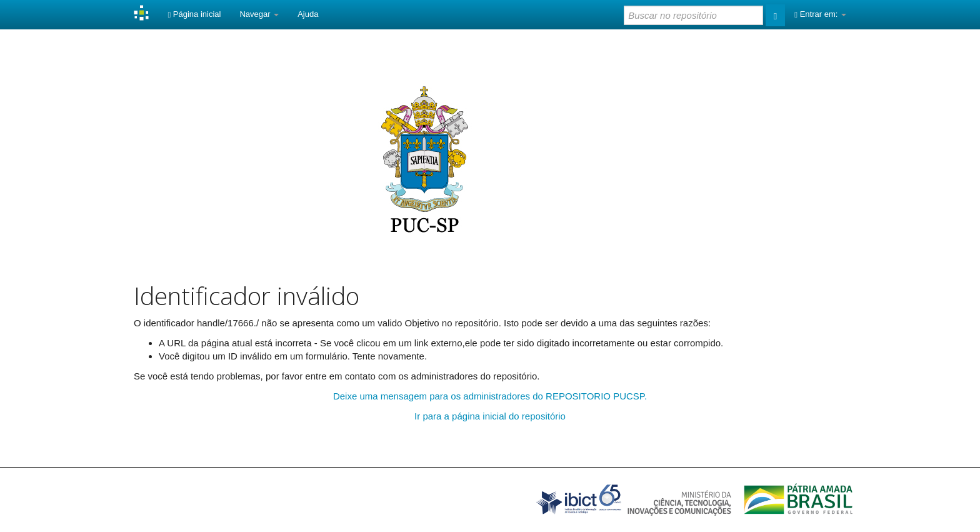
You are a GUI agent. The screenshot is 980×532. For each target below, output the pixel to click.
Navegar (259, 14)
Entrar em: (820, 14)
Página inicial (194, 14)
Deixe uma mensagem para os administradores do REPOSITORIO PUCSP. (490, 396)
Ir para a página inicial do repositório (490, 416)
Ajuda (308, 14)
